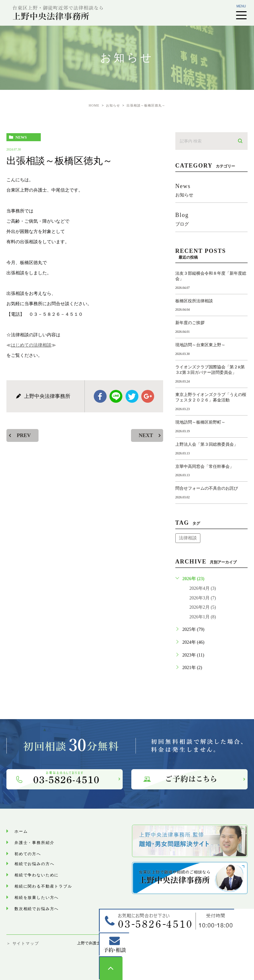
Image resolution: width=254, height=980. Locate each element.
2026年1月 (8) (203, 617)
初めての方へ (33, 853)
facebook (100, 396)
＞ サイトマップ (23, 943)
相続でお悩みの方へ (43, 863)
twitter (132, 396)
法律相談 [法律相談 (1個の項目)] (188, 538)
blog (211, 219)
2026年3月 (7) (203, 598)
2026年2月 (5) (203, 607)
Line (116, 396)
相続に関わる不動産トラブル (55, 886)
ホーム (24, 831)
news (21, 137)
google (148, 396)
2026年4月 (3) (203, 588)
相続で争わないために (46, 875)
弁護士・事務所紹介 (43, 842)
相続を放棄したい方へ (46, 897)
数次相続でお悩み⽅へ (46, 908)
